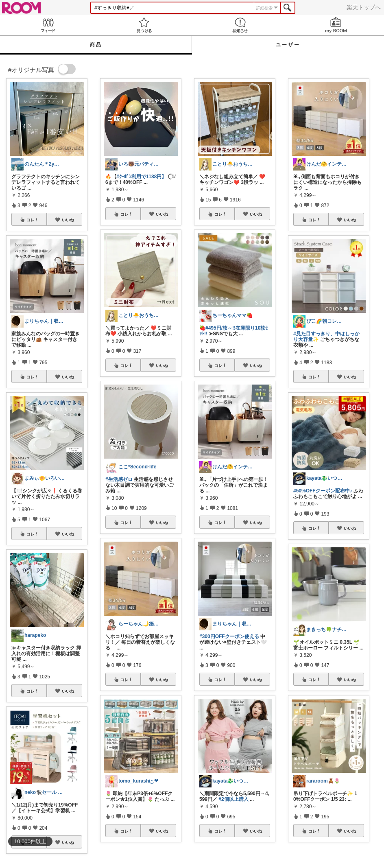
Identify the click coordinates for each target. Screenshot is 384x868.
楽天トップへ (364, 7)
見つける (144, 25)
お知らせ (240, 25)
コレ (33, 220)
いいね (68, 220)
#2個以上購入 (233, 799)
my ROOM (336, 25)
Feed (48, 25)
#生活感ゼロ (119, 479)
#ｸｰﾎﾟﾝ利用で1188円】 (141, 177)
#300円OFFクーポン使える (229, 636)
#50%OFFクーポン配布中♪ (323, 491)
